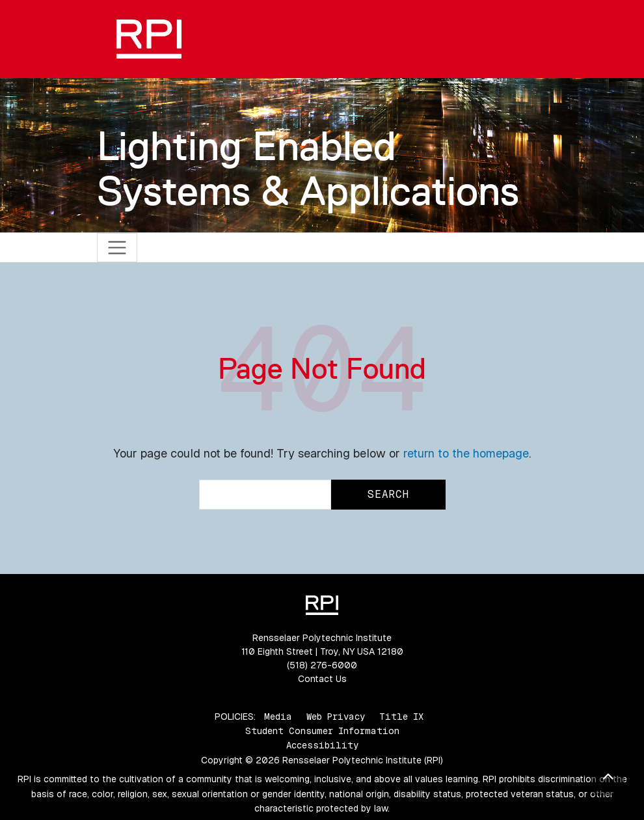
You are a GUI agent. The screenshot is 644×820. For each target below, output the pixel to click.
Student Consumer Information (322, 731)
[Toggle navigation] (117, 248)
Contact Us (322, 679)
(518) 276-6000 (322, 665)
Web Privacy (336, 717)
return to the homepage (466, 453)
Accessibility (322, 745)
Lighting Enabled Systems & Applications (308, 168)
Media (278, 717)
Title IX (401, 717)
